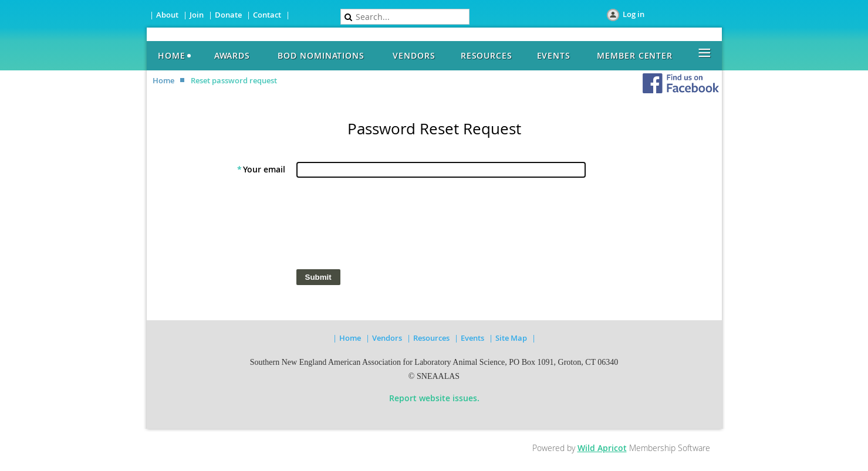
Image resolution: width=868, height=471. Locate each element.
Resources (431, 338)
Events (472, 338)
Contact (267, 15)
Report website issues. (434, 398)
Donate (228, 15)
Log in (634, 14)
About (167, 15)
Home (163, 80)
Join (197, 15)
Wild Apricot (602, 448)
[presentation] (385, 226)
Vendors (387, 338)
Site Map (512, 338)
